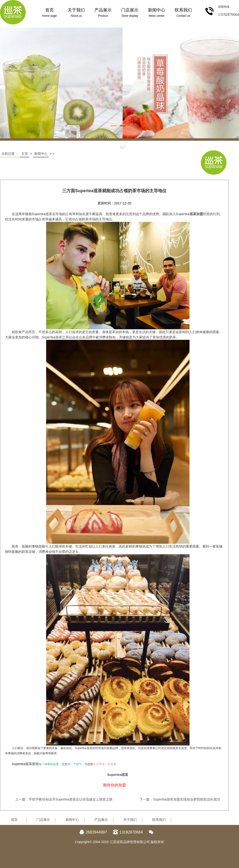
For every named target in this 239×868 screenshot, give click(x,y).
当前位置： (10, 154)
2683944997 (93, 832)
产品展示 (101, 820)
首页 (14, 820)
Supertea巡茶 (118, 775)
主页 (25, 154)
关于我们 (130, 820)
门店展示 (43, 820)
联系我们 (159, 820)
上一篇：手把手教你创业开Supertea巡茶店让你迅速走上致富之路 (64, 799)
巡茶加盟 (196, 214)
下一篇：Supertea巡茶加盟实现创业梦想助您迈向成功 (180, 799)
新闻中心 (41, 154)
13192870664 (128, 832)
